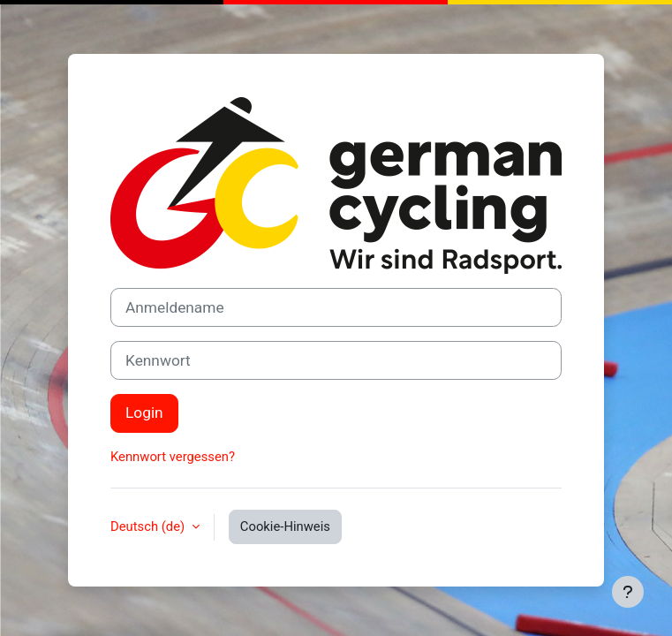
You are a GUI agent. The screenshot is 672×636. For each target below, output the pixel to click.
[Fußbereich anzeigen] (628, 592)
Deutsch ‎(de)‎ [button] (149, 526)
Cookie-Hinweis (285, 526)
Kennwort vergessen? (173, 457)
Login (144, 413)
